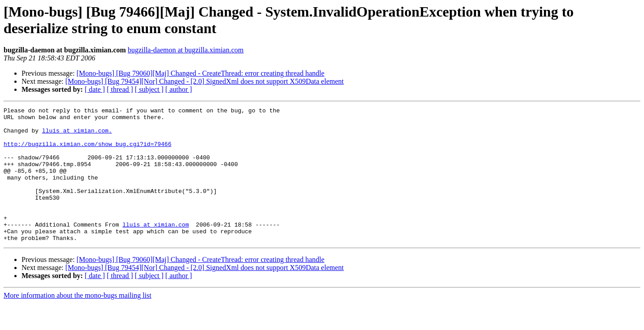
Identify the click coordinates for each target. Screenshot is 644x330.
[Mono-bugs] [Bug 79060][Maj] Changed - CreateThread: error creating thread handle (201, 73)
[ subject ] (149, 89)
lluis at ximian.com (156, 249)
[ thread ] (120, 89)
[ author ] (179, 89)
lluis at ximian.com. (77, 136)
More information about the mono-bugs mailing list (78, 322)
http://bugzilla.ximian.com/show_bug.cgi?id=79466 (87, 152)
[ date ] (95, 89)
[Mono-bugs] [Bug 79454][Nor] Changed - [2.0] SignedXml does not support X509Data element (205, 81)
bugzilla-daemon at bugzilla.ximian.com (186, 50)
